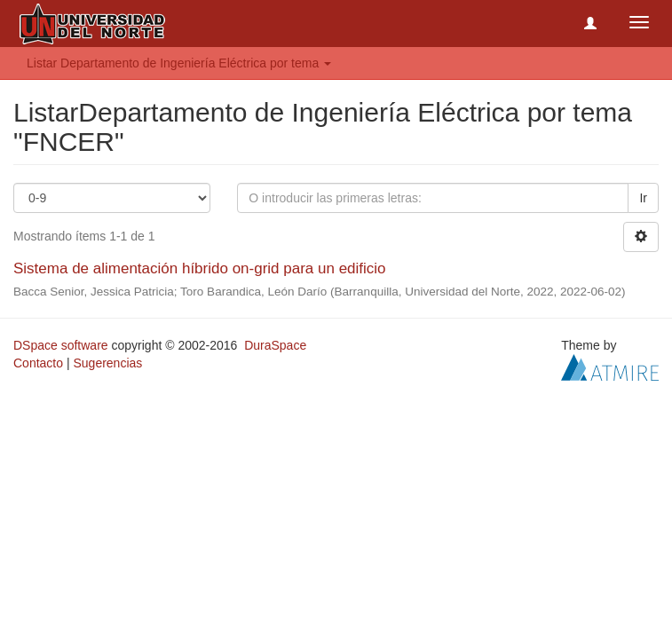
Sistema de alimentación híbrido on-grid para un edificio (200, 268)
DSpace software (61, 345)
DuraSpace (275, 345)
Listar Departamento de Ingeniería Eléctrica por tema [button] (179, 63)
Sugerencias (107, 363)
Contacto (38, 363)
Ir (643, 198)
